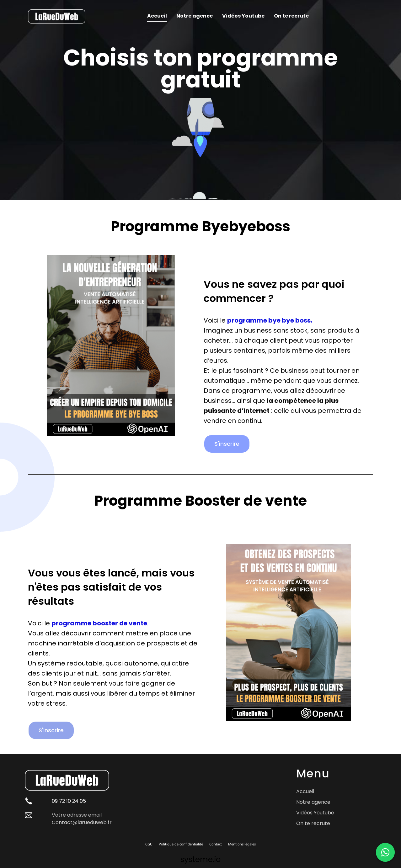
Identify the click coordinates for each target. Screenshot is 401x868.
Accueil (157, 16)
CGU (149, 844)
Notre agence (195, 16)
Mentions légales (242, 844)
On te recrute (291, 16)
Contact (216, 844)
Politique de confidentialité (181, 844)
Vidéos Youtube (243, 16)
